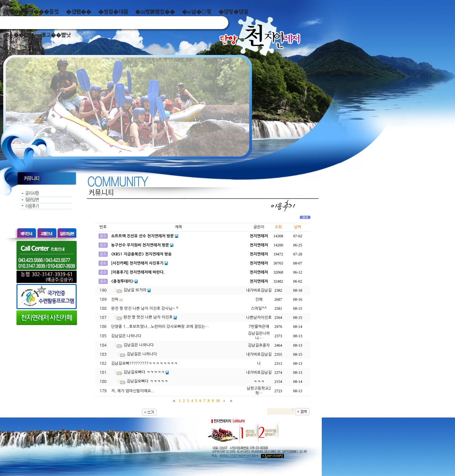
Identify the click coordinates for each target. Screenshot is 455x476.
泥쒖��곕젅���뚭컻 (31, 12)
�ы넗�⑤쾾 (197, 12)
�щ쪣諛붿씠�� (155, 12)
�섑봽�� (79, 12)
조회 (278, 227)
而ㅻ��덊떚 (19, 35)
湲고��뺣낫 (56, 35)
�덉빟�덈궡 (233, 12)
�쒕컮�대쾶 (113, 12)
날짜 (298, 227)
